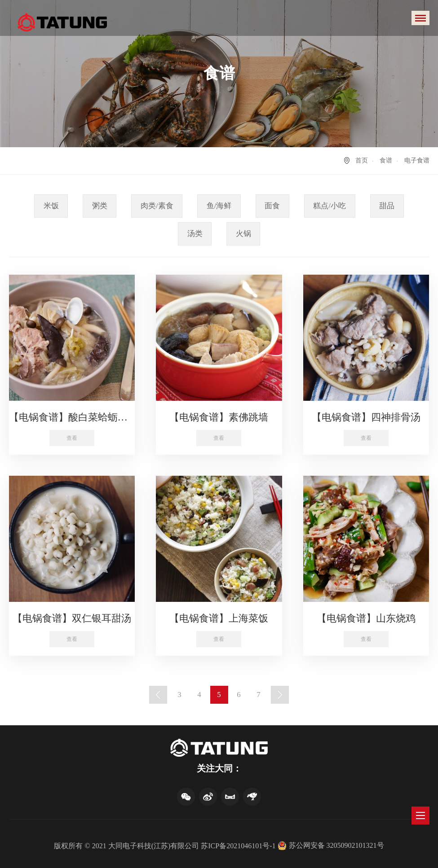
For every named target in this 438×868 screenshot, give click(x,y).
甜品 (387, 206)
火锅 (243, 234)
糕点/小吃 (330, 206)
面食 (272, 206)
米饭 (51, 206)
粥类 (100, 206)
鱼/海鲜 (219, 206)
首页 (362, 160)
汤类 (195, 234)
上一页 (158, 695)
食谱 (386, 160)
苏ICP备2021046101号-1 (238, 846)
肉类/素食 (157, 206)
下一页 (280, 695)
